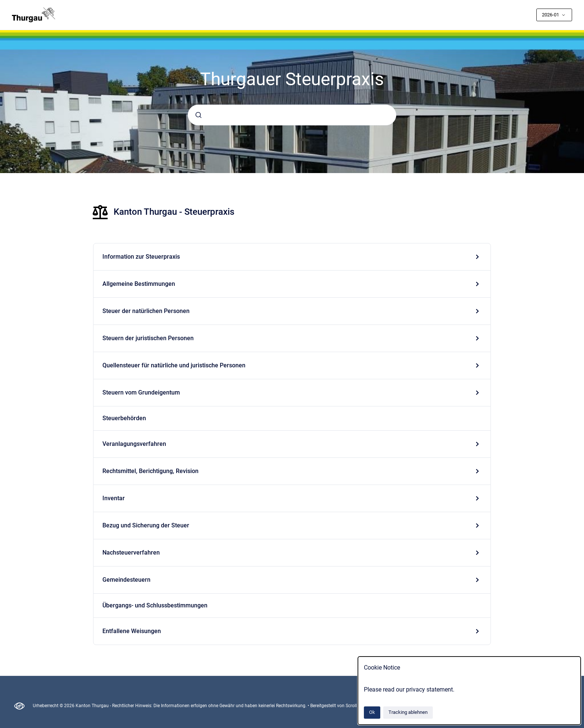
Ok (372, 712)
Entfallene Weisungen (132, 631)
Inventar (114, 498)
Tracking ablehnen (408, 712)
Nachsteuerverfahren (131, 553)
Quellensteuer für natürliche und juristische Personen (174, 365)
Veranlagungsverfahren (134, 444)
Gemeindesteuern (126, 580)
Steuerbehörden (124, 418)
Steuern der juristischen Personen (148, 338)
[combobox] (292, 115)
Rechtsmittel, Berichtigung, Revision (150, 471)
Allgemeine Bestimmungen (139, 284)
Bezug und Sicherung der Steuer (146, 525)
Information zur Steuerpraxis (141, 257)
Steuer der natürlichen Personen (146, 311)
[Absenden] (199, 115)
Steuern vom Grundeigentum (141, 392)
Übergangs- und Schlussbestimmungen (155, 605)
